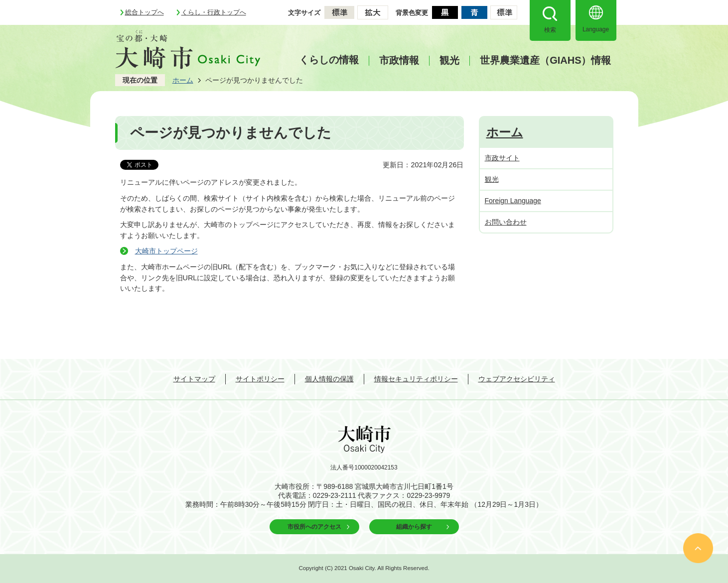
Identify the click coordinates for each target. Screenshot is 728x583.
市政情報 (399, 60)
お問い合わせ (506, 222)
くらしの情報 (329, 60)
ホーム (183, 80)
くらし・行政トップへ (214, 12)
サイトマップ (194, 379)
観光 (449, 60)
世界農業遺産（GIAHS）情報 (545, 60)
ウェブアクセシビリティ (517, 379)
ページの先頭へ (698, 548)
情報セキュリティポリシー (416, 379)
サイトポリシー (260, 379)
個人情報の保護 (329, 379)
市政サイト (502, 158)
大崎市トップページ (166, 251)
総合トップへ (145, 12)
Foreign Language (513, 201)
